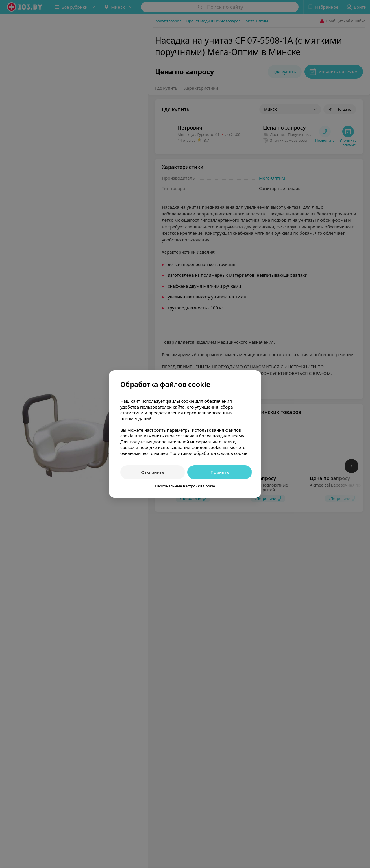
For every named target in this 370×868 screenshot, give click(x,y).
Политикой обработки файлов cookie (208, 453)
